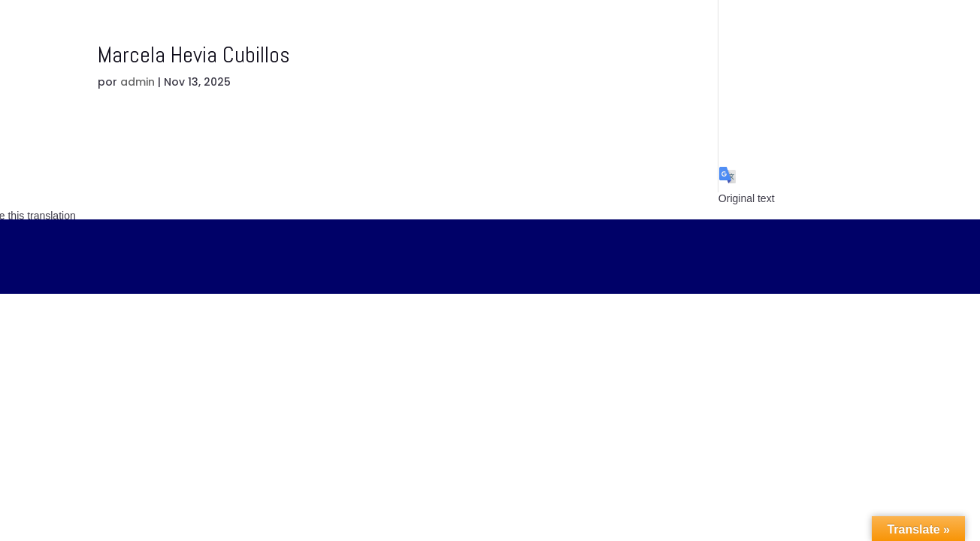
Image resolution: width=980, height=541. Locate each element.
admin (138, 82)
